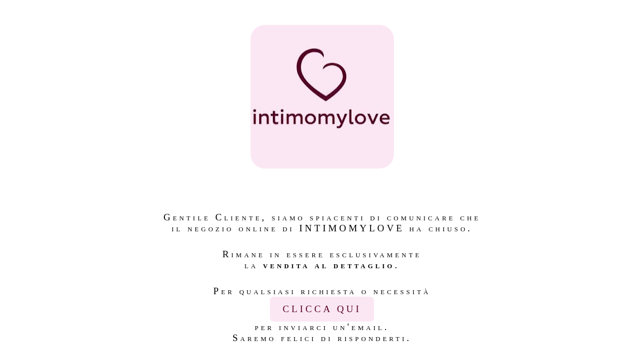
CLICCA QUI (322, 309)
